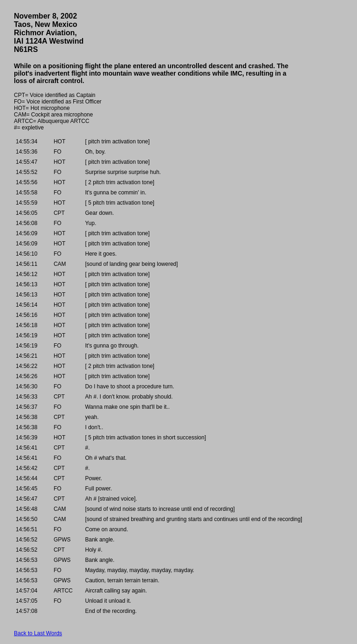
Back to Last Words (38, 633)
